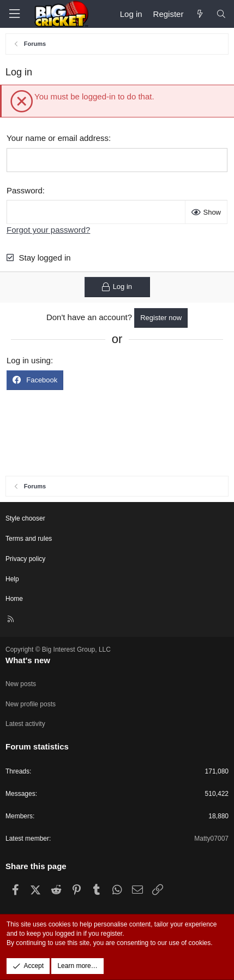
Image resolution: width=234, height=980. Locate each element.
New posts (21, 684)
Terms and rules (29, 539)
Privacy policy (25, 559)
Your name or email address (58, 138)
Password (25, 190)
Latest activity (25, 724)
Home (14, 599)
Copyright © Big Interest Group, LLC (58, 650)
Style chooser (25, 518)
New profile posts (31, 704)
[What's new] (199, 14)
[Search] (221, 14)
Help (12, 579)
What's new (28, 660)
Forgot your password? (48, 230)
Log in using (29, 360)
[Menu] (14, 14)
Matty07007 (211, 839)
